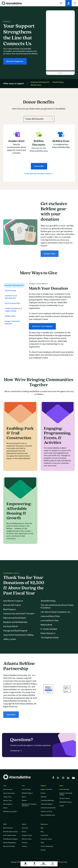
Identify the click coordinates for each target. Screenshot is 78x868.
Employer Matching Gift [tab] (14, 285)
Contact (43, 850)
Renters (24, 800)
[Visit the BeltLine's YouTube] (73, 778)
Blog (42, 832)
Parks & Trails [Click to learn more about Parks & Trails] (8, 801)
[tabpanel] (52, 322)
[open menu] (75, 3)
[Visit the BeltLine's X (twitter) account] (58, 778)
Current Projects (65, 798)
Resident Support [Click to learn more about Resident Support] (27, 793)
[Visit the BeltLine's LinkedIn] (68, 778)
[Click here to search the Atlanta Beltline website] (53, 864)
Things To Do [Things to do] (7, 797)
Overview (25, 828)
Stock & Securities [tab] (12, 303)
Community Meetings (47, 800)
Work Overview (8, 828)
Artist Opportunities (10, 835)
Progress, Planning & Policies (66, 794)
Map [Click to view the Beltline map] (42, 828)
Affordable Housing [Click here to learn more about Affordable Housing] (65, 802)
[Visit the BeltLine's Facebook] (53, 778)
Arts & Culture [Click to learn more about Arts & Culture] (8, 804)
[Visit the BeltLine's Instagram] (63, 778)
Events (5, 808)
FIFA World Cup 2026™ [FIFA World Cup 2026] (10, 812)
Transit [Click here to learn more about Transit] (62, 806)
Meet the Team (27, 839)
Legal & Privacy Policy (61, 862)
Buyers (24, 797)
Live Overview (26, 789)
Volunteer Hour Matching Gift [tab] (11, 297)
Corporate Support (47, 804)
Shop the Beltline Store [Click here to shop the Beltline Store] (48, 815)
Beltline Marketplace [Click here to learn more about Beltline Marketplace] (10, 843)
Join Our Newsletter (47, 846)
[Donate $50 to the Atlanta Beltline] (39, 166)
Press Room (44, 835)
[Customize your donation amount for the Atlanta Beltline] (39, 174)
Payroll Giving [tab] (10, 290)
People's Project (27, 835)
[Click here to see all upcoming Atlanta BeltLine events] (25, 864)
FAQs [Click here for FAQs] (42, 843)
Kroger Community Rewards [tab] (12, 322)
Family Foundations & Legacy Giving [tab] (13, 310)
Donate (43, 793)
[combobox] (39, 119)
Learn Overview (64, 789)
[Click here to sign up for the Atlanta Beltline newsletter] (44, 864)
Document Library (46, 839)
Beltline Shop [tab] (10, 316)
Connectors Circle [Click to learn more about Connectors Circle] (46, 811)
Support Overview (46, 789)
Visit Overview (8, 789)
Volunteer (44, 797)
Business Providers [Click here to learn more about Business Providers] (9, 846)
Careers (24, 846)
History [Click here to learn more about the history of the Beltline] (24, 832)
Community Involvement (48, 808)
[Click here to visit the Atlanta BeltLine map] (35, 864)
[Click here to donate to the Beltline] (69, 3)
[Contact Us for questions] (16, 751)
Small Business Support (11, 839)
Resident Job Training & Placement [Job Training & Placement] (29, 805)
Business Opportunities (11, 832)
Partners (25, 843)
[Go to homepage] (12, 3)
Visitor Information (9, 793)
